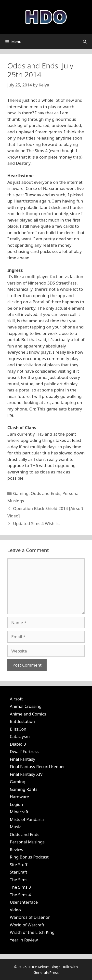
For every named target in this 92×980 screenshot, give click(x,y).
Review (17, 849)
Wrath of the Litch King (32, 932)
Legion (16, 804)
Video (15, 910)
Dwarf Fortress (24, 751)
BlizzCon (18, 729)
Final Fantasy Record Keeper (37, 766)
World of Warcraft (27, 925)
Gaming (21, 493)
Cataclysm (20, 736)
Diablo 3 (18, 744)
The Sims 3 (20, 887)
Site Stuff (19, 865)
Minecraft (19, 812)
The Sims (19, 880)
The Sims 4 (20, 895)
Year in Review (24, 940)
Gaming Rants (24, 789)
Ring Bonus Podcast (29, 857)
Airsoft (16, 699)
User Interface (24, 902)
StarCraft (19, 872)
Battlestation (22, 721)
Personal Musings (27, 842)
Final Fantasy (22, 759)
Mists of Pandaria (27, 819)
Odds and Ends (45, 493)
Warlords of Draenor (30, 917)
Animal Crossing (26, 706)
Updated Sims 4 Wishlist (37, 523)
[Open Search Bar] (85, 41)
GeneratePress (46, 972)
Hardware (19, 797)
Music (16, 827)
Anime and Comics (28, 714)
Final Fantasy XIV (26, 774)
